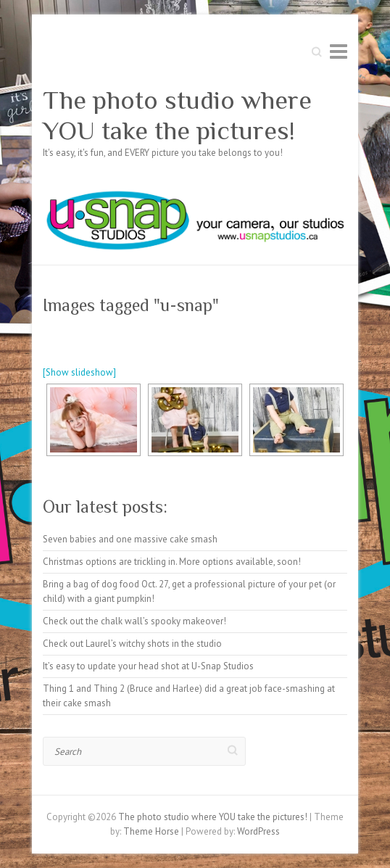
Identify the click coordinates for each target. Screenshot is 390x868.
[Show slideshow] (79, 372)
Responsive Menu (339, 51)
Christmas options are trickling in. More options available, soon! (172, 562)
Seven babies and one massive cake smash (130, 539)
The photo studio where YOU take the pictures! (177, 115)
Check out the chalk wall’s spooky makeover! (134, 621)
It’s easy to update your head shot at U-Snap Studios (148, 666)
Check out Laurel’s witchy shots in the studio (132, 644)
